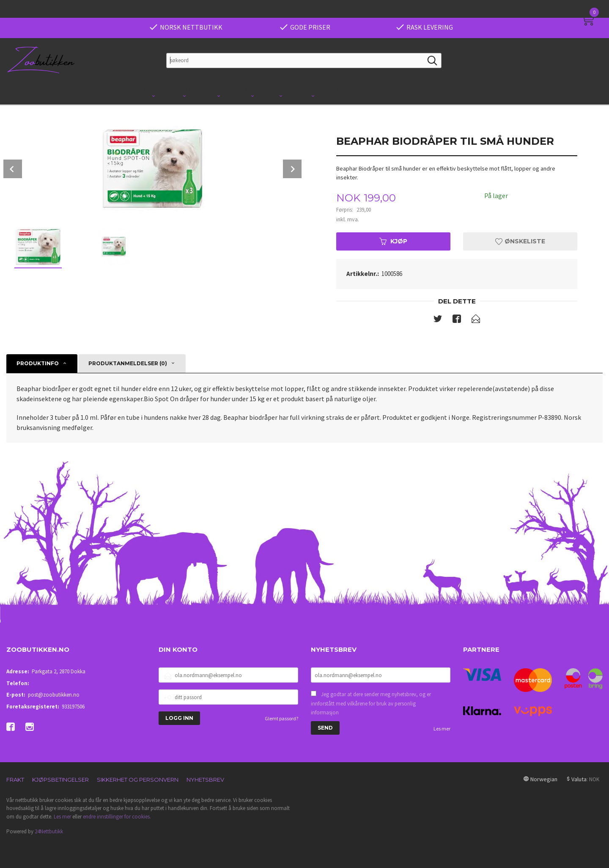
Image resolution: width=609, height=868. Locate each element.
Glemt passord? (281, 718)
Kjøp (393, 241)
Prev (13, 169)
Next (292, 169)
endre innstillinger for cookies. (117, 817)
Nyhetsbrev (205, 780)
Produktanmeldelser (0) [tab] (128, 363)
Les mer (442, 729)
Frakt (15, 780)
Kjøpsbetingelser (60, 780)
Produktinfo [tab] (38, 363)
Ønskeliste (520, 241)
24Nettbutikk (49, 831)
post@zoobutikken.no (54, 695)
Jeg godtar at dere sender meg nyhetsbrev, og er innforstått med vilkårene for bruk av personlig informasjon (371, 703)
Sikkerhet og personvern (138, 780)
